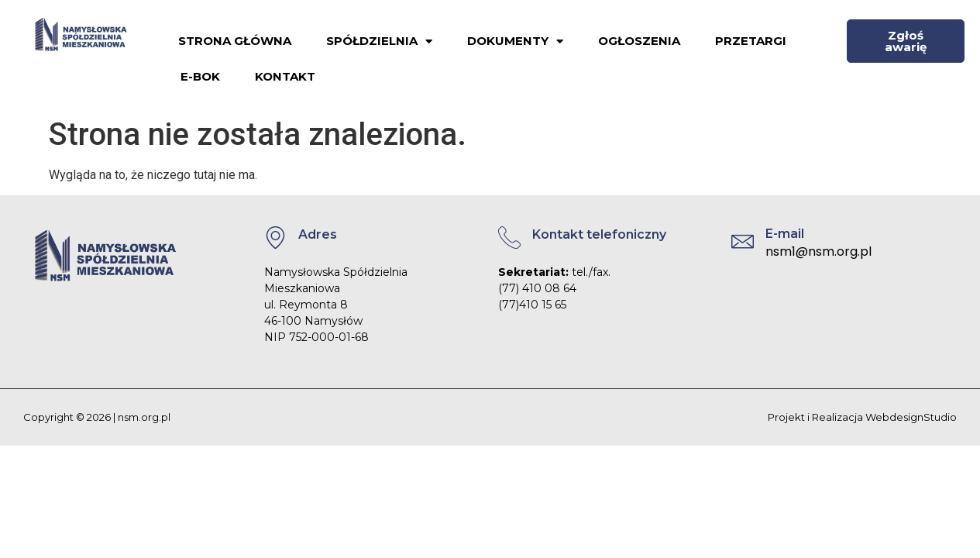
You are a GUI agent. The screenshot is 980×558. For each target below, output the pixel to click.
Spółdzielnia (379, 41)
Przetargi (751, 41)
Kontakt (285, 76)
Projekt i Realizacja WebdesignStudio (862, 417)
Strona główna (235, 41)
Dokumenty (515, 41)
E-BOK (200, 76)
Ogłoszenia (639, 41)
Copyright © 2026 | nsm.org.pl (97, 417)
